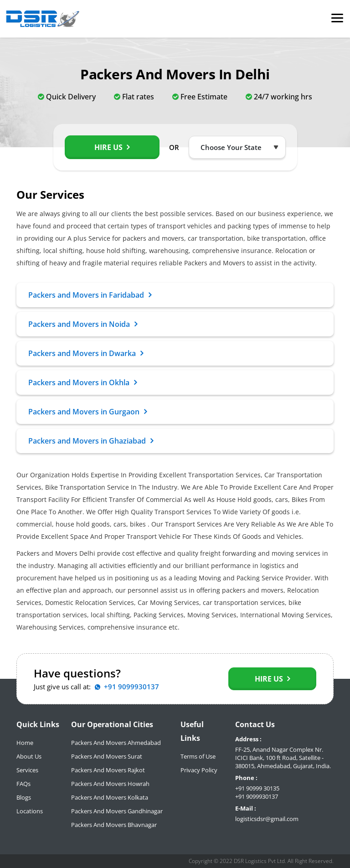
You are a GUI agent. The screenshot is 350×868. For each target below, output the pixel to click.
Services (27, 770)
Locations (30, 811)
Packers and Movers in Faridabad (90, 295)
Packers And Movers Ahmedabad (116, 743)
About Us (29, 756)
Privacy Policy (199, 770)
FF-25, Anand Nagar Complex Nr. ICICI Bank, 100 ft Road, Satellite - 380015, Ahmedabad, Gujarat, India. (283, 758)
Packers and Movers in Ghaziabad (91, 441)
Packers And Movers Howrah (110, 784)
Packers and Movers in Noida (83, 324)
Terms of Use (198, 756)
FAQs (23, 784)
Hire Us (112, 147)
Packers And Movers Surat (107, 756)
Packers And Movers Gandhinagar (117, 811)
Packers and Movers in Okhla (82, 382)
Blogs (24, 797)
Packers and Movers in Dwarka (86, 353)
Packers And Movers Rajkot (108, 770)
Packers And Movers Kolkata (110, 797)
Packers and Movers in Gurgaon (87, 412)
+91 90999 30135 (257, 788)
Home (25, 743)
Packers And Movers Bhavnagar (114, 825)
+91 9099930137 (257, 796)
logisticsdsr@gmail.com (267, 819)
